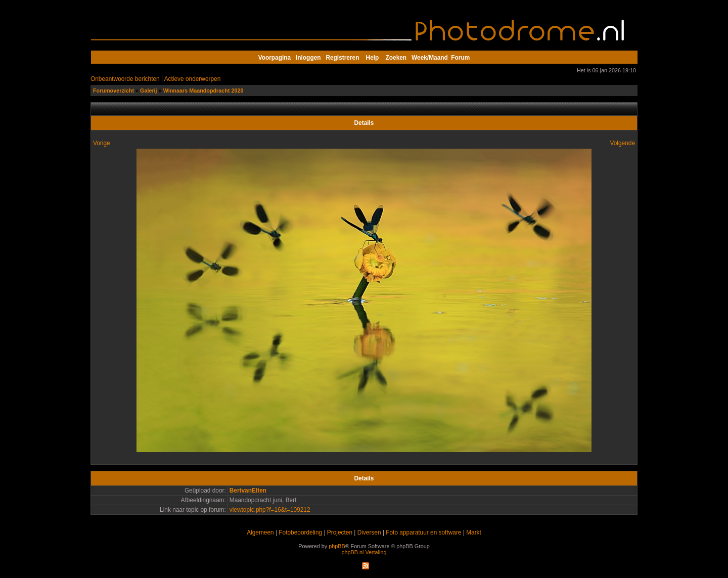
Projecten (340, 532)
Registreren (342, 58)
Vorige (102, 143)
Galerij (149, 91)
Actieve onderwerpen (193, 79)
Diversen (369, 532)
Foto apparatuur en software (423, 532)
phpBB (337, 546)
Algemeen (260, 532)
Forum (460, 58)
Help (373, 58)
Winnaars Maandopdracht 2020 (203, 91)
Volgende (622, 143)
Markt (474, 532)
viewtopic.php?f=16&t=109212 (270, 510)
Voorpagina (275, 58)
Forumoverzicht (113, 91)
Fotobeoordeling (300, 532)
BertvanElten (248, 491)
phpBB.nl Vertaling (364, 552)
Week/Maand (430, 58)
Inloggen (308, 58)
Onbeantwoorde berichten (125, 79)
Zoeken (396, 58)
